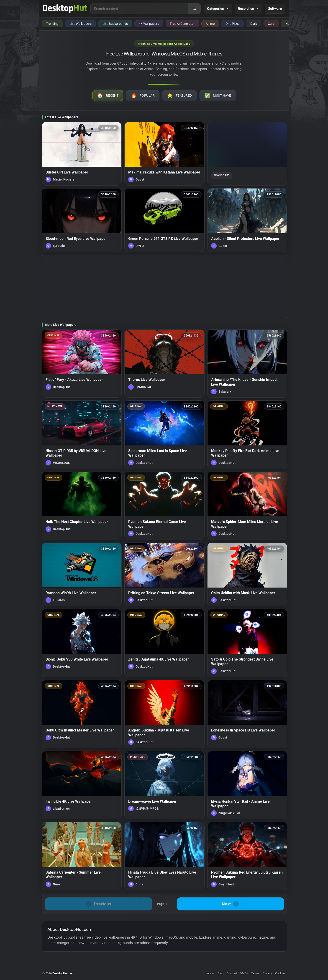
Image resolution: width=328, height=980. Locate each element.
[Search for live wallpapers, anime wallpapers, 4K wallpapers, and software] (139, 9)
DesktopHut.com (63, 973)
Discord (232, 973)
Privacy (267, 973)
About (211, 973)
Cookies (280, 973)
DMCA (244, 973)
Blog (221, 973)
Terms (255, 973)
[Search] (194, 9)
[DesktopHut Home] (65, 9)
